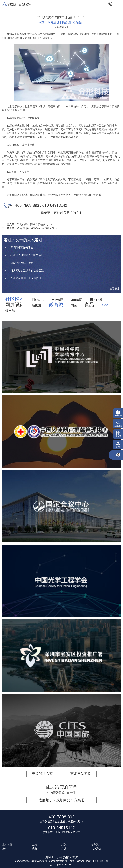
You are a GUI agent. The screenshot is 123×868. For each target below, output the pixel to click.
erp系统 (58, 299)
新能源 (37, 305)
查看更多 (115, 289)
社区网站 (15, 299)
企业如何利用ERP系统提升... (27, 278)
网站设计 (66, 22)
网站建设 (53, 22)
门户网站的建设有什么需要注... (28, 271)
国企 (74, 305)
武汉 (64, 845)
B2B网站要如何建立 (22, 247)
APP (105, 305)
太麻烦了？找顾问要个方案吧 (61, 800)
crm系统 (76, 299)
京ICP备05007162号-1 (61, 865)
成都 (35, 849)
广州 (64, 849)
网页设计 (78, 22)
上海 (35, 845)
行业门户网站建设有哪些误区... (28, 255)
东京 (5, 849)
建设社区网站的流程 (22, 263)
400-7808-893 (61, 817)
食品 (89, 305)
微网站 (10, 310)
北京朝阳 (8, 845)
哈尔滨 (95, 845)
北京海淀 (96, 849)
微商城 (56, 305)
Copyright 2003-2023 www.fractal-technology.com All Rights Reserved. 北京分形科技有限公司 (61, 861)
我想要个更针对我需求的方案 (61, 213)
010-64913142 (61, 828)
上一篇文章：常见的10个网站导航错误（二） (27, 224)
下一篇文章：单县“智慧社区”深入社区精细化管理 (29, 228)
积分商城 (96, 299)
